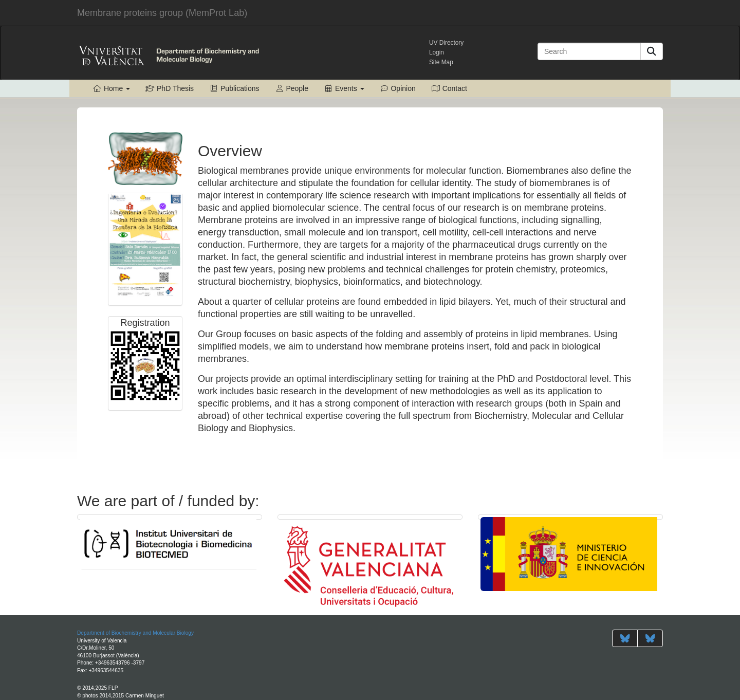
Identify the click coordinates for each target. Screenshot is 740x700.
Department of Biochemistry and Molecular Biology (135, 633)
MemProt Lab (162, 13)
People (292, 88)
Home (111, 88)
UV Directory (446, 43)
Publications (234, 88)
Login (437, 52)
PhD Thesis (170, 88)
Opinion (398, 88)
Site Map (441, 62)
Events (344, 88)
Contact (449, 88)
